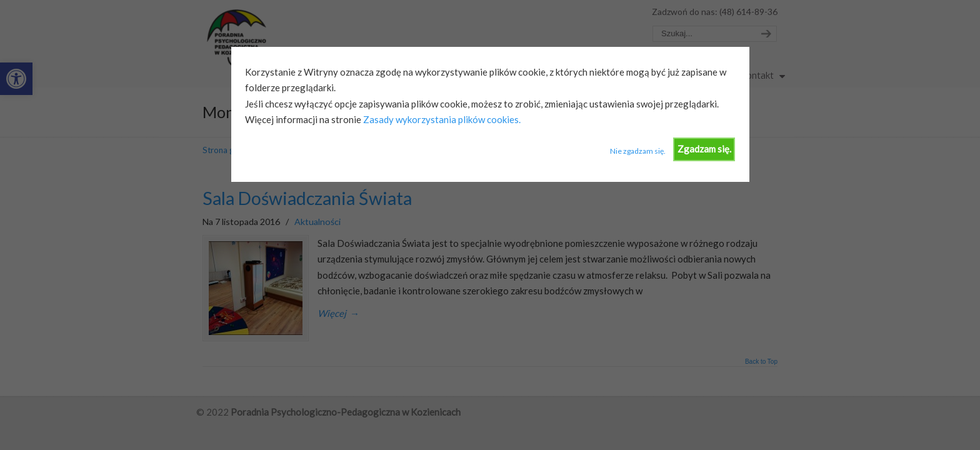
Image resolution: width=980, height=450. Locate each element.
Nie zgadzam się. (638, 151)
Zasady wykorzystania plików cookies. (441, 119)
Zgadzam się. (704, 149)
